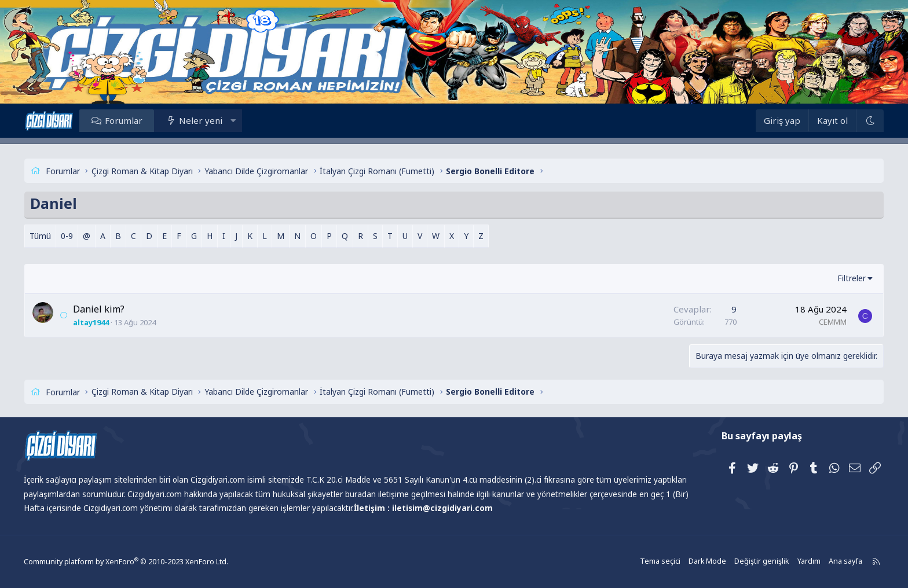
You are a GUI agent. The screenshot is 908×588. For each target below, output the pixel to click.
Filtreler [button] (838, 278)
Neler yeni (215, 120)
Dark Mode (694, 562)
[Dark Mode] (856, 121)
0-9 (80, 236)
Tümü (54, 236)
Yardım (793, 562)
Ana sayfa (829, 562)
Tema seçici (648, 562)
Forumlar (137, 120)
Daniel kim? (112, 309)
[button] (246, 120)
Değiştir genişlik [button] (747, 562)
